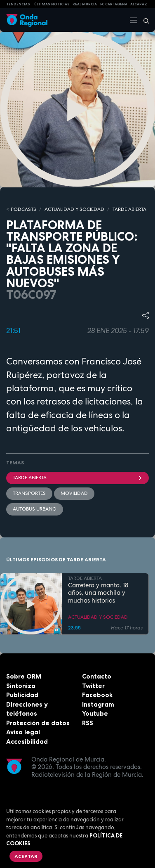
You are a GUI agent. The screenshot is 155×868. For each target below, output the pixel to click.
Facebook (97, 695)
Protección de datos (38, 723)
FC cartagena (114, 4)
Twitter (93, 686)
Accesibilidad (27, 741)
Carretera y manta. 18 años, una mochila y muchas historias (98, 593)
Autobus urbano (35, 509)
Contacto (97, 676)
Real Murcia (85, 4)
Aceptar (26, 856)
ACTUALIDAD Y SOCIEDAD (74, 209)
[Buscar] (143, 20)
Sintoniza (21, 686)
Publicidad (22, 695)
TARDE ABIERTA (129, 209)
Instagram (98, 704)
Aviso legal (23, 732)
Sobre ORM (24, 676)
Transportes (29, 493)
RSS (88, 723)
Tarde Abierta (77, 478)
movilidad (74, 493)
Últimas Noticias (52, 4)
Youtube (95, 713)
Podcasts (23, 209)
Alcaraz (139, 4)
